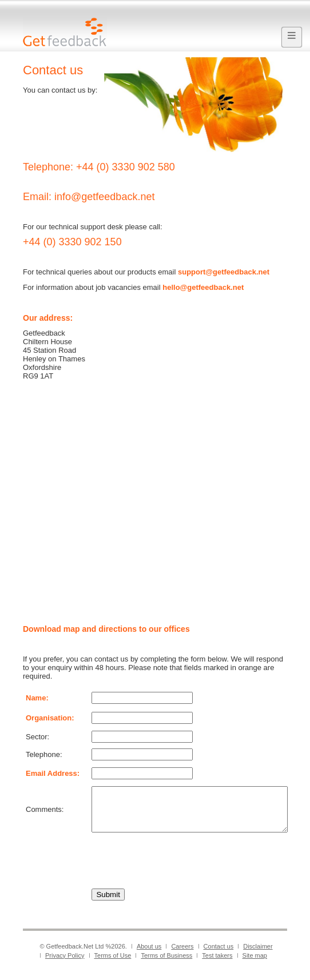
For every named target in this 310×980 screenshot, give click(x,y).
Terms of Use (113, 964)
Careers (182, 955)
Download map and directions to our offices (106, 629)
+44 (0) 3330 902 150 (72, 242)
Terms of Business (166, 964)
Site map (255, 964)
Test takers (217, 964)
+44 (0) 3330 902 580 (126, 167)
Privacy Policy (65, 964)
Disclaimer (258, 955)
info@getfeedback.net (104, 197)
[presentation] (178, 869)
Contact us (219, 955)
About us (149, 955)
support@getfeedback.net (224, 272)
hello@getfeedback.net (203, 287)
